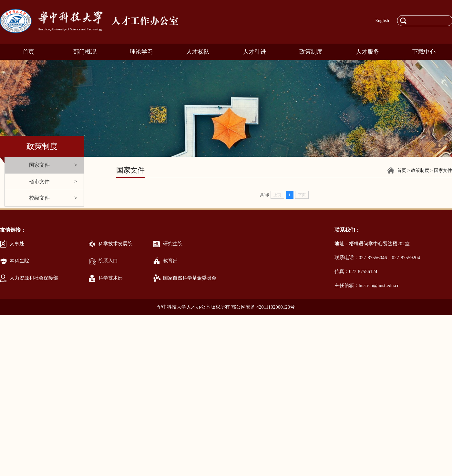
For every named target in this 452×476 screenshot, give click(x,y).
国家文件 (39, 165)
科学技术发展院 (115, 244)
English (382, 21)
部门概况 (85, 52)
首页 (28, 52)
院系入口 (108, 261)
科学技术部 (111, 278)
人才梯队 (198, 52)
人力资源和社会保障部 (34, 278)
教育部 (170, 261)
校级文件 (39, 198)
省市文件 (39, 181)
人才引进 (254, 52)
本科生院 (19, 261)
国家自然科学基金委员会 (190, 278)
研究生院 (173, 244)
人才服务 (367, 52)
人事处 (17, 244)
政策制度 (311, 52)
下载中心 (424, 52)
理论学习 (141, 52)
